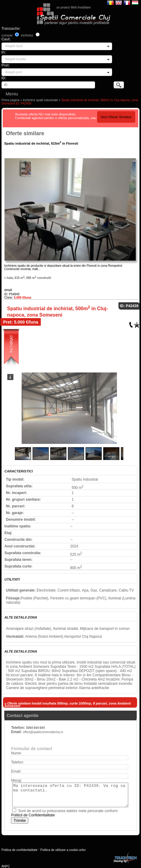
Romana (110, 2)
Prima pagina (11, 100)
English (119, 2)
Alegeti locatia (16, 59)
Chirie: (18, 298)
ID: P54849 (12, 294)
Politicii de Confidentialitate (33, 815)
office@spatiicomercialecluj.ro (43, 732)
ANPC (6, 866)
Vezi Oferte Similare (116, 117)
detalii (8, 290)
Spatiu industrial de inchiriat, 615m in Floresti (41, 143)
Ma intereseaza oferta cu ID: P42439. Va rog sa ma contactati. (70, 795)
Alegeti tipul (14, 46)
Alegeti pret (14, 72)
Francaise (127, 2)
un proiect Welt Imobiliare (74, 7)
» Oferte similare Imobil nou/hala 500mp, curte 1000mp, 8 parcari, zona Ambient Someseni (68, 705)
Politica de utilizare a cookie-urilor (63, 850)
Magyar (135, 2)
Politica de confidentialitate (19, 850)
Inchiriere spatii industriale (41, 100)
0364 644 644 (35, 728)
